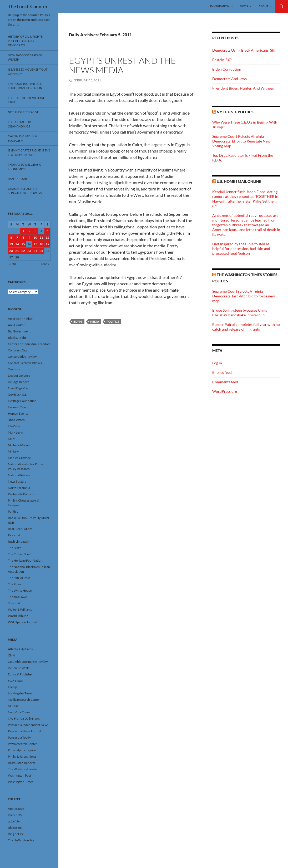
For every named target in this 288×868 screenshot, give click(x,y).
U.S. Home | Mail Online (239, 181)
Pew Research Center (22, 744)
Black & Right (17, 338)
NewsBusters (17, 481)
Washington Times (21, 782)
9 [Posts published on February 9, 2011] (29, 237)
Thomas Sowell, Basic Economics (25, 167)
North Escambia (19, 488)
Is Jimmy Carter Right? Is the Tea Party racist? (29, 153)
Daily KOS (15, 815)
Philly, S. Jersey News (22, 756)
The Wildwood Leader (23, 769)
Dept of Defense (19, 376)
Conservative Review (22, 357)
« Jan (13, 264)
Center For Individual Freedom (29, 344)
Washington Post (19, 775)
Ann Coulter (16, 325)
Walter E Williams (20, 609)
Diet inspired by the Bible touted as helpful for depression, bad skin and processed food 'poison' (241, 249)
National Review (19, 475)
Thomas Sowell (18, 597)
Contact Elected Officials (25, 363)
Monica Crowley (19, 458)
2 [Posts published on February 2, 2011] (29, 231)
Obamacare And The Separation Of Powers (25, 191)
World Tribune (18, 616)
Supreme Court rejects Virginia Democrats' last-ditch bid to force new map (244, 296)
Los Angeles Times (20, 693)
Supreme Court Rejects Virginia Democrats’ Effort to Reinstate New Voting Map (241, 141)
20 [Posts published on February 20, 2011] (11, 251)
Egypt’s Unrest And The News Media (122, 65)
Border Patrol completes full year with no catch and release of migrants (246, 327)
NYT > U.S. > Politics (235, 112)
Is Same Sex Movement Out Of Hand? (28, 72)
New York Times (19, 712)
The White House (20, 590)
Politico (13, 511)
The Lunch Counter (28, 6)
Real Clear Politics (20, 529)
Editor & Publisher (20, 674)
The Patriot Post (19, 578)
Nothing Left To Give (23, 112)
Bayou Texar (17, 179)
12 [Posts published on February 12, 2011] (47, 237)
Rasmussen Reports (21, 763)
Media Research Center (24, 700)
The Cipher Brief (19, 554)
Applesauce (16, 809)
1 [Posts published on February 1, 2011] (23, 231)
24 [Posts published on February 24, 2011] (35, 251)
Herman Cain (17, 407)
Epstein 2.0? (222, 60)
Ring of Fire (16, 834)
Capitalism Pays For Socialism (23, 138)
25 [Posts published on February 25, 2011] (41, 251)
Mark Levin (16, 432)
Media (95, 322)
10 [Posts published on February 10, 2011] (35, 237)
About (263, 6)
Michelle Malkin (19, 445)
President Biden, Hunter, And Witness (243, 88)
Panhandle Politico (21, 494)
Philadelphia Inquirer (22, 750)
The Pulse (14, 584)
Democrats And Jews (229, 79)
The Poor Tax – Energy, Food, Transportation (25, 86)
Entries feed (222, 372)
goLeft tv (14, 821)
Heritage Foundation (22, 401)
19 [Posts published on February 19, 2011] (47, 244)
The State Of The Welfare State (26, 100)
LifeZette (14, 426)
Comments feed (225, 382)
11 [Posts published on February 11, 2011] (41, 237)
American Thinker (20, 319)
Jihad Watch (16, 420)
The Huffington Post (22, 840)
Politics (113, 322)
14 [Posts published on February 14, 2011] (17, 244)
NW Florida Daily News (24, 719)
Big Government (19, 331)
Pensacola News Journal (24, 731)
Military (13, 451)
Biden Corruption (227, 69)
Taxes (244, 6)
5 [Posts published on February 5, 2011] (47, 231)
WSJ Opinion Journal (22, 622)
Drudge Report (18, 382)
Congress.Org (17, 350)
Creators (14, 369)
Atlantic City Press (20, 649)
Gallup (12, 687)
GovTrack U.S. (18, 394)
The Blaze (15, 548)
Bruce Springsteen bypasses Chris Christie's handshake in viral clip (240, 313)
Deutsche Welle (19, 668)
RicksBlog (15, 828)
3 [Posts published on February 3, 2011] (35, 231)
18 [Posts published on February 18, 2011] (41, 244)
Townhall (14, 603)
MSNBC (13, 706)
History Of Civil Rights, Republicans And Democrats (25, 41)
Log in (217, 363)
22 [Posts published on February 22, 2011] (23, 251)
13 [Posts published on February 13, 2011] (11, 244)
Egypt (78, 322)
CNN (11, 655)
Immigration (220, 6)
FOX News (15, 681)
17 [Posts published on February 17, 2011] (35, 244)
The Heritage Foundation (25, 560)
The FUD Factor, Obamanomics (20, 124)
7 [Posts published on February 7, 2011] (17, 237)
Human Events (18, 413)
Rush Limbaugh (19, 541)
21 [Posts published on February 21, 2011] (17, 251)
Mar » (45, 264)
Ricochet (14, 535)
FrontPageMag (18, 388)
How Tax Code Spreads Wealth (25, 57)
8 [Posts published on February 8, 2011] (23, 237)
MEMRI (13, 439)
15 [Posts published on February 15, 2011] (23, 244)
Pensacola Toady (19, 737)
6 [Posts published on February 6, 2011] (11, 237)
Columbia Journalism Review (28, 662)
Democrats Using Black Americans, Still (244, 50)
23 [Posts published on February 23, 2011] (29, 251)
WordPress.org (225, 391)
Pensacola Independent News (28, 725)
